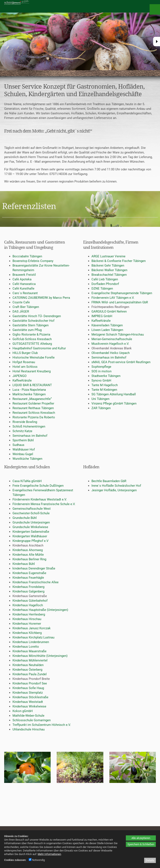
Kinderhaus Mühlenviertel (30, 660)
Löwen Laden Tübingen (107, 330)
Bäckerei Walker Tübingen (109, 270)
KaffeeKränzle (22, 380)
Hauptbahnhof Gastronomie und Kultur (39, 348)
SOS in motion (101, 371)
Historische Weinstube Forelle (34, 357)
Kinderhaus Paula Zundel (30, 674)
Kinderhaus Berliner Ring (29, 559)
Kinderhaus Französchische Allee (36, 582)
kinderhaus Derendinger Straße (34, 568)
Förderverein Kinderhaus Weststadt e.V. (40, 499)
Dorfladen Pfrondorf (105, 284)
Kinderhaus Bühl (24, 564)
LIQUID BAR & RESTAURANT (32, 385)
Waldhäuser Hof (24, 449)
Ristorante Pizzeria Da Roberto (34, 417)
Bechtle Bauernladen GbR (109, 481)
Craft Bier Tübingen (26, 307)
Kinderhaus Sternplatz (28, 693)
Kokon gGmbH (23, 711)
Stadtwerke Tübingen (106, 376)
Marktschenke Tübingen (29, 394)
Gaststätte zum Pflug (27, 330)
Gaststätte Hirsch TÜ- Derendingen (37, 316)
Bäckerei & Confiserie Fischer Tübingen (119, 261)
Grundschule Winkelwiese (30, 527)
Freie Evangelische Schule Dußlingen (38, 486)
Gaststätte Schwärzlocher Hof (33, 321)
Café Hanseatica (24, 284)
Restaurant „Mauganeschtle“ (32, 399)
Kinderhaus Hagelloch (28, 605)
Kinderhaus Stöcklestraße (30, 697)
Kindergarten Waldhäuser (30, 536)
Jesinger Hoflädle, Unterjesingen (114, 490)
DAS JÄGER (21, 311)
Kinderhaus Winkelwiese (29, 706)
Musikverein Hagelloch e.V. (110, 344)
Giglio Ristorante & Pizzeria (31, 334)
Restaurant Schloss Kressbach (34, 413)
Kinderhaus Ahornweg (28, 550)
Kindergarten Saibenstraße (31, 532)
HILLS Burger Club (25, 353)
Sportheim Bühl (23, 440)
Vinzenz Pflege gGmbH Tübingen (114, 403)
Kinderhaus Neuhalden (28, 665)
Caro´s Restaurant (25, 293)
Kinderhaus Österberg (27, 670)
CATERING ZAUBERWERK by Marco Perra (41, 298)
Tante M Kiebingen (104, 390)
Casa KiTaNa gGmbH (27, 481)
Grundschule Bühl (25, 518)
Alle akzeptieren (141, 838)
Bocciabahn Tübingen (27, 256)
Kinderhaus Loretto (26, 647)
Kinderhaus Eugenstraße (29, 573)
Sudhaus (18, 445)
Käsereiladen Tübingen (107, 325)
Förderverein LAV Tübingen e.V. (113, 298)
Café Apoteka (22, 279)
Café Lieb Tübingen (105, 279)
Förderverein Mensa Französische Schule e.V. (44, 504)
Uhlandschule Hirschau (29, 729)
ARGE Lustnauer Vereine (108, 256)
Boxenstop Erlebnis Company (33, 261)
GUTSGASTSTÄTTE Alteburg (32, 344)
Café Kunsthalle (23, 288)
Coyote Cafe (21, 302)
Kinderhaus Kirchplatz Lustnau (33, 637)
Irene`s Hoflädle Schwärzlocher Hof (116, 486)
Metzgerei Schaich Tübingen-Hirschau (118, 334)
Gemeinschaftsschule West (32, 509)
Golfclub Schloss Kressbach (32, 339)
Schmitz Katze (22, 431)
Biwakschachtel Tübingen (109, 275)
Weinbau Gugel (23, 454)
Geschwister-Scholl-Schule (31, 513)
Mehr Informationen (49, 854)
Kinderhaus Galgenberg (28, 591)
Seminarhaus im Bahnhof (30, 436)
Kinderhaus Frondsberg (28, 587)
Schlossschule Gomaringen (32, 720)
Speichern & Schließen (141, 844)
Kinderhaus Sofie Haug (28, 688)
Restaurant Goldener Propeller (33, 403)
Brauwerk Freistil (24, 275)
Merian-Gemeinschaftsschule (112, 339)
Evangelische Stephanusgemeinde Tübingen (122, 293)
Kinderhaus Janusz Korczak (32, 628)
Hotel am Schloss (25, 367)
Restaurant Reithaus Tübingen (33, 408)
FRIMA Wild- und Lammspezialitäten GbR (120, 302)
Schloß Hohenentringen (29, 426)
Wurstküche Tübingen (27, 459)
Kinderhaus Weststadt (28, 702)
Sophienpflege (101, 367)
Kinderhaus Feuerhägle (28, 578)
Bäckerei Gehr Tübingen (108, 266)
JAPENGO (19, 376)
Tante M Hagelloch (105, 385)
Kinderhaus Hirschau (27, 619)
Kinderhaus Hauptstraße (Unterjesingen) (40, 610)
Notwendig (37, 860)
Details (150, 860)
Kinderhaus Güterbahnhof (30, 601)
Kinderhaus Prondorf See (30, 683)
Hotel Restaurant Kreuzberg (32, 371)
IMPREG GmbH (102, 316)
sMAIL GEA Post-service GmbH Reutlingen (121, 362)
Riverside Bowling (25, 422)
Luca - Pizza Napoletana (29, 390)
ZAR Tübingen (101, 408)
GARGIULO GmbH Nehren (109, 311)
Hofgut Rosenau (24, 362)
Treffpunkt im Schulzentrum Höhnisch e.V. (42, 725)
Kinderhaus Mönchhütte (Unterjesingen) (40, 656)
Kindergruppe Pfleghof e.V (31, 541)
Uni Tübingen (100, 399)
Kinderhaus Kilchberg (27, 633)
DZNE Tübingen (102, 288)
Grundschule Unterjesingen (31, 522)
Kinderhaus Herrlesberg (29, 614)
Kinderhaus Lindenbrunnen (31, 642)
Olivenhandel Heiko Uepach (111, 353)
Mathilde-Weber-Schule (28, 716)
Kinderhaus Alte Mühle (28, 555)
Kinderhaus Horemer (27, 624)
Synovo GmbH (101, 380)
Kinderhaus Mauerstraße (29, 651)
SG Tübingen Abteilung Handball (114, 394)
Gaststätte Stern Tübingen (31, 325)
